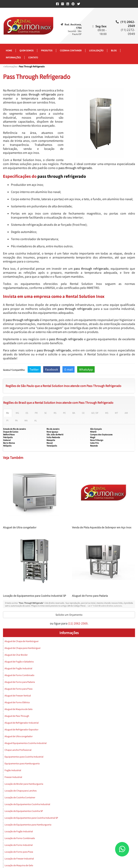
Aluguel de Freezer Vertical (18, 695)
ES (27, 413)
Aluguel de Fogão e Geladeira (19, 662)
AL (36, 420)
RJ (8, 413)
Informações (13, 57)
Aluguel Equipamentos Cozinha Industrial (26, 743)
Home (9, 50)
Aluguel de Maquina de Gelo (19, 709)
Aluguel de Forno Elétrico (17, 702)
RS (55, 413)
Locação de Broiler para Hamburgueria (24, 784)
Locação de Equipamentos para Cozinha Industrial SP (34, 596)
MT (116, 413)
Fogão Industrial (13, 770)
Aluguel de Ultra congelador (20, 527)
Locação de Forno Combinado (20, 838)
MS (107, 413)
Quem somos (26, 50)
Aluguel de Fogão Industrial (18, 668)
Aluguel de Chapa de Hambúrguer (22, 641)
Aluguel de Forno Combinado (19, 675)
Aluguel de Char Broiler (16, 655)
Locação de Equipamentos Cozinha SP (24, 811)
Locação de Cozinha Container (20, 797)
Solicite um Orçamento (69, 615)
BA (74, 413)
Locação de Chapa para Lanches (21, 791)
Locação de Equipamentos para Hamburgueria (28, 825)
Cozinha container (71, 50)
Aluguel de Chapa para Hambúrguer (23, 648)
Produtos (47, 50)
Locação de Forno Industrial (19, 845)
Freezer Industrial (13, 777)
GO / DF (95, 413)
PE (64, 413)
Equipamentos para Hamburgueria (22, 763)
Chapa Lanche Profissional (18, 750)
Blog (114, 50)
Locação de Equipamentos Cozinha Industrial (27, 804)
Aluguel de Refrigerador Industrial (22, 723)
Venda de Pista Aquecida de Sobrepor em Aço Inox (102, 527)
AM (126, 413)
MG (17, 413)
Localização (96, 50)
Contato (33, 57)
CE (83, 413)
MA (26, 420)
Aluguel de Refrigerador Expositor (21, 729)
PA (16, 420)
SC (46, 413)
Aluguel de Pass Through (17, 716)
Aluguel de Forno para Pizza (18, 689)
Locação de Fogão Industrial (19, 831)
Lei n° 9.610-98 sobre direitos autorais (105, 606)
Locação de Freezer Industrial (19, 859)
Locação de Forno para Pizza (19, 852)
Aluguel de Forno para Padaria (90, 596)
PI (7, 420)
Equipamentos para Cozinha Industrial (24, 757)
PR (36, 413)
